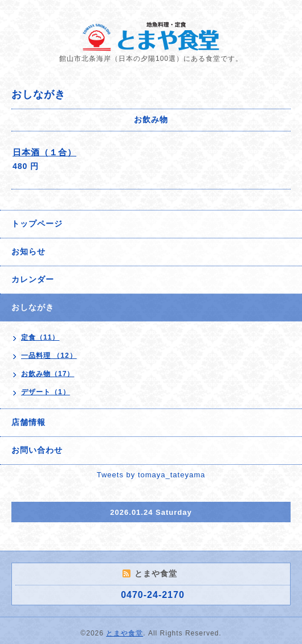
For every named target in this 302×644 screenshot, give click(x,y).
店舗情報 (28, 422)
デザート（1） (46, 392)
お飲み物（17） (48, 374)
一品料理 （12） (49, 356)
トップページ (37, 224)
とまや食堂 (125, 633)
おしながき (33, 307)
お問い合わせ (37, 450)
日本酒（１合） (44, 152)
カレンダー (33, 279)
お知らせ (28, 251)
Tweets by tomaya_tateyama (151, 475)
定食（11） (40, 337)
